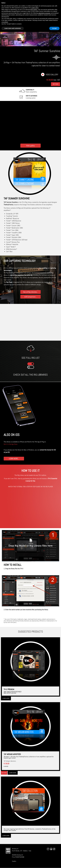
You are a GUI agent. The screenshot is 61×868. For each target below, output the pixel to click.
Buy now (4, 773)
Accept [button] (54, 28)
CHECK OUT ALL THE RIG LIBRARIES (30, 375)
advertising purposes (44, 13)
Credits (14, 861)
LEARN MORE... (14, 459)
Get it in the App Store (11, 444)
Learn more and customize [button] (13, 28)
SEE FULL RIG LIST (31, 358)
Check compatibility (31, 91)
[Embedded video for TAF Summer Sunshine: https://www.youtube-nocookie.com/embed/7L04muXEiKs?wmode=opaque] (30, 122)
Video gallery (52, 75)
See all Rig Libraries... (31, 292)
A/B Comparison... (30, 297)
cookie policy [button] (35, 8)
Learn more (6, 698)
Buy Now (56, 84)
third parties (34, 10)
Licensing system (31, 97)
